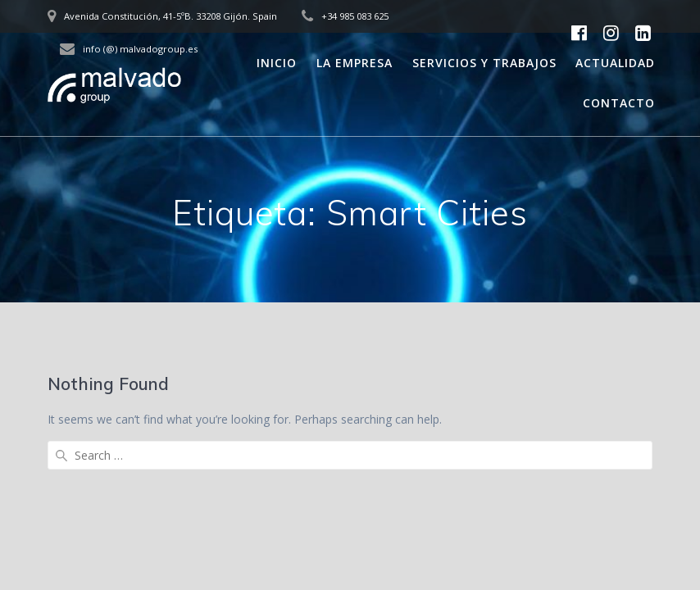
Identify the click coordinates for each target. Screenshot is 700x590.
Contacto (619, 103)
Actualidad (615, 63)
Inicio (277, 63)
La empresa (355, 63)
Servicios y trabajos (484, 63)
